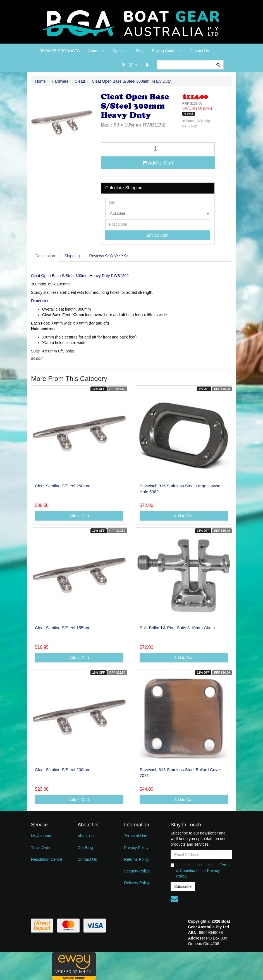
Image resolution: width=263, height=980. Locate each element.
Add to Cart (158, 163)
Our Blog (85, 848)
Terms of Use (135, 836)
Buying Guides (167, 51)
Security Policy (137, 871)
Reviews (108, 256)
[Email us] (174, 899)
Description (45, 256)
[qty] (158, 202)
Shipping (72, 256)
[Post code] (158, 224)
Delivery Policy (137, 883)
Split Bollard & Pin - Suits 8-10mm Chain (177, 628)
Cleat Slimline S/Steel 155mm (63, 628)
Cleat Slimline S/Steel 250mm (63, 486)
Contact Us (199, 51)
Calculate (158, 235)
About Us (96, 51)
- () (130, 65)
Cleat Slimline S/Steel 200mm (63, 770)
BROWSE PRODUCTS (60, 51)
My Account (41, 836)
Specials (120, 51)
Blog (140, 51)
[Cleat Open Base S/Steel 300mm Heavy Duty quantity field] (158, 149)
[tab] (46, 256)
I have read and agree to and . (200, 871)
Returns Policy (137, 859)
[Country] (158, 213)
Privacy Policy (136, 848)
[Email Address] (201, 855)
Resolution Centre (47, 859)
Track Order (41, 848)
